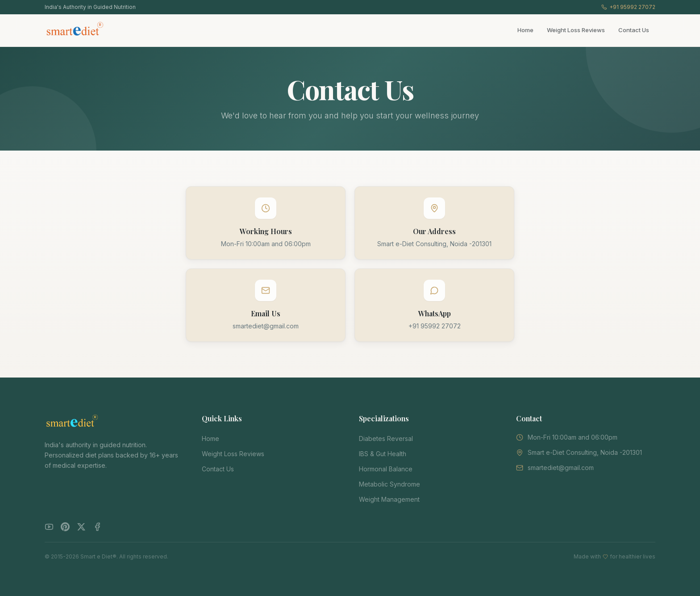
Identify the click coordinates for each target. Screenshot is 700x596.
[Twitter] (81, 527)
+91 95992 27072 (628, 7)
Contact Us (634, 30)
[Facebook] (97, 527)
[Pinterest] (65, 527)
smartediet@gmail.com (266, 326)
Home (525, 30)
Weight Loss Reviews (576, 30)
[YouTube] (49, 527)
